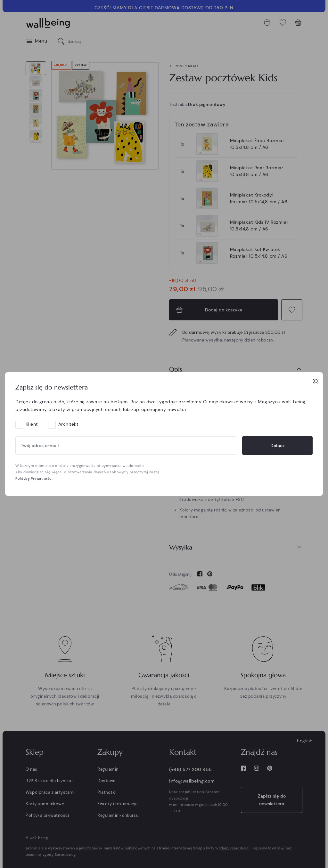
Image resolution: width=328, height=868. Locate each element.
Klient (32, 424)
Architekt (68, 424)
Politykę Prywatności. (34, 478)
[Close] (316, 381)
